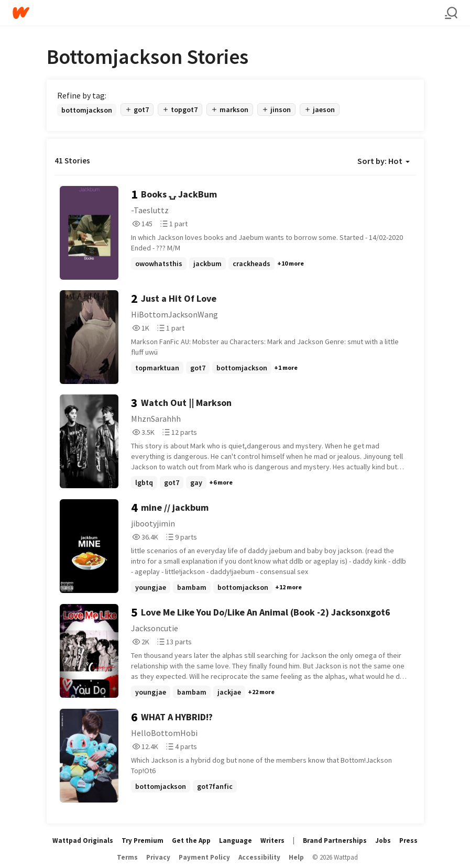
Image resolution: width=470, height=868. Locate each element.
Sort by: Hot (384, 161)
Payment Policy (204, 857)
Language (236, 840)
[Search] (451, 13)
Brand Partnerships (335, 840)
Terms (127, 857)
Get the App (191, 840)
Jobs (383, 840)
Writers (272, 840)
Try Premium (143, 840)
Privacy (158, 857)
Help (296, 857)
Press (408, 840)
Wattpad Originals (83, 840)
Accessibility (259, 857)
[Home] (229, 13)
